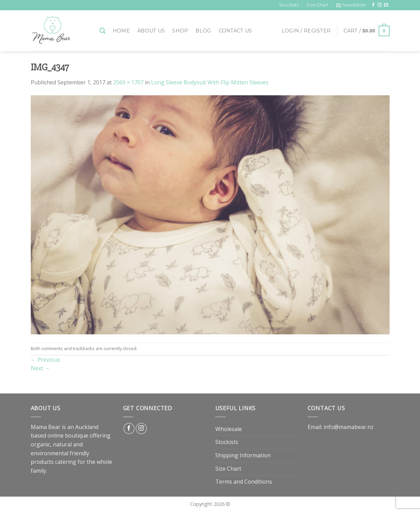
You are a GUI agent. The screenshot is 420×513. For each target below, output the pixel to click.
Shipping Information (243, 455)
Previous (45, 360)
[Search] (102, 31)
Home (121, 31)
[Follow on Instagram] (380, 5)
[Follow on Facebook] (373, 5)
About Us (151, 31)
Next (40, 368)
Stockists (289, 5)
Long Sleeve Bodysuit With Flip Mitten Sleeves (210, 82)
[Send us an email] (386, 5)
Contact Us (235, 31)
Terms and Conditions (244, 482)
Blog (203, 31)
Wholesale (229, 429)
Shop (180, 31)
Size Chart (317, 5)
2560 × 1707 (128, 82)
